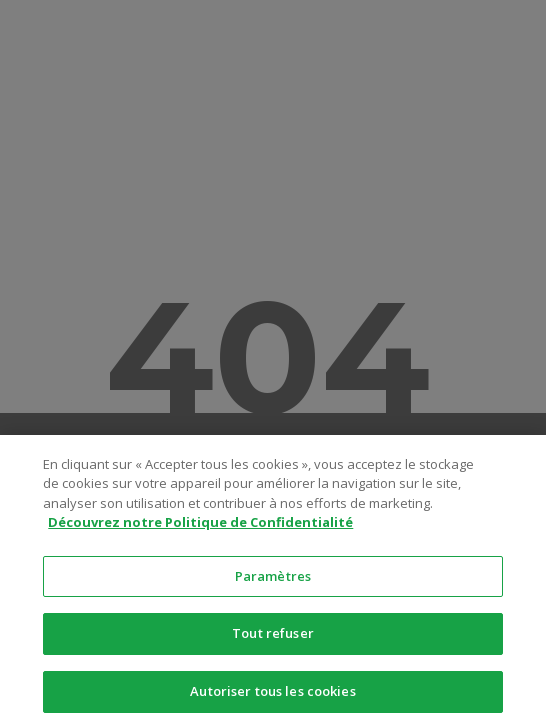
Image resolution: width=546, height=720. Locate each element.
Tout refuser (273, 639)
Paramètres (273, 581)
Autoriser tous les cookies (272, 697)
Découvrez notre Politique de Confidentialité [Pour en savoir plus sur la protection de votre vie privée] (200, 528)
